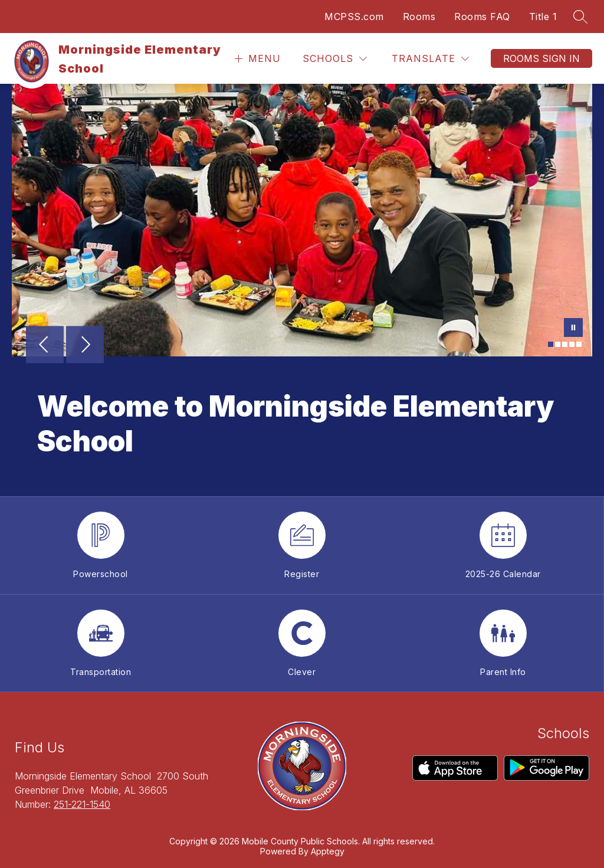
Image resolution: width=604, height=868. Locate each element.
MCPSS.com (354, 17)
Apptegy (328, 851)
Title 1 (543, 17)
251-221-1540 (82, 804)
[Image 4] (572, 344)
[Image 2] (558, 344)
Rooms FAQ (482, 17)
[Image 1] (551, 344)
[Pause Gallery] (573, 329)
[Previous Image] (45, 346)
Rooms (419, 17)
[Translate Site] (430, 59)
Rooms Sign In (541, 58)
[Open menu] (256, 59)
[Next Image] (85, 346)
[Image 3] (565, 344)
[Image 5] (579, 344)
